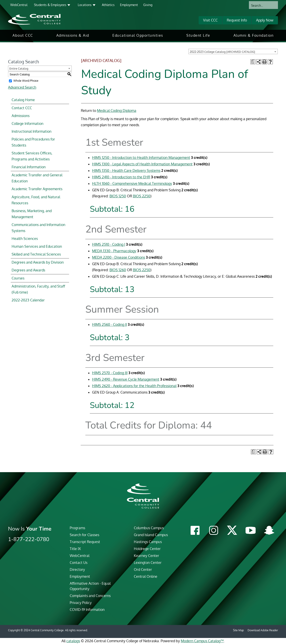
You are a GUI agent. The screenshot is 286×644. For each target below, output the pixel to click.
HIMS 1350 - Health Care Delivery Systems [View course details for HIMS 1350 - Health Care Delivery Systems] (126, 171)
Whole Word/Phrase (26, 81)
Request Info (237, 20)
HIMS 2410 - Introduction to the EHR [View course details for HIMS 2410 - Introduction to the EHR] (121, 177)
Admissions (21, 116)
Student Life (198, 35)
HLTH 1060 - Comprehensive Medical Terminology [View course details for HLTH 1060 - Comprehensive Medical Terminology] (132, 183)
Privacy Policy (81, 603)
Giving (148, 5)
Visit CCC (210, 20)
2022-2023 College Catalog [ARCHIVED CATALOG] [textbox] (222, 52)
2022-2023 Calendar (28, 300)
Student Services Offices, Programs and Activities (32, 156)
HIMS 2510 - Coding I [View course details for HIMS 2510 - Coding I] (109, 244)
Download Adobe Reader (263, 630)
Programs (77, 528)
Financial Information (29, 167)
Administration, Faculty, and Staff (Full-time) (38, 289)
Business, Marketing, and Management (32, 214)
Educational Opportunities (138, 35)
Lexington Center (148, 563)
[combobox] (233, 51)
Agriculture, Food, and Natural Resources (36, 200)
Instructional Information (32, 131)
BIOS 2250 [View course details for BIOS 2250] (142, 196)
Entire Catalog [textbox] (19, 68)
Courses (18, 278)
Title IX (75, 549)
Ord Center (143, 569)
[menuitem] (23, 35)
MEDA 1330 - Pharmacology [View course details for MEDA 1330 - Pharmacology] (114, 251)
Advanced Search (22, 87)
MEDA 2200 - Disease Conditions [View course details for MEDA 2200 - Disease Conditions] (119, 257)
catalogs (73, 641)
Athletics (108, 5)
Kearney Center (146, 556)
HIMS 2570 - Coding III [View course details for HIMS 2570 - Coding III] (110, 373)
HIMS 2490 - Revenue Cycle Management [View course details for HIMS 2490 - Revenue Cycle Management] (126, 379)
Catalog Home (23, 100)
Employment (129, 5)
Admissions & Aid (73, 35)
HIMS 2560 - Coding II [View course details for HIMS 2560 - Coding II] (109, 324)
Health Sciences (25, 239)
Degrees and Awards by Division (38, 262)
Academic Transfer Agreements (37, 189)
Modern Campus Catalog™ (202, 641)
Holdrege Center (147, 549)
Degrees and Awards (28, 270)
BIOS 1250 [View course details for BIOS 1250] (118, 196)
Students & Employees (50, 5)
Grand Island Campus (151, 535)
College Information (27, 124)
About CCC (23, 35)
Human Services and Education (37, 246)
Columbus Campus (149, 528)
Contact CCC (22, 108)
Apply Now (265, 20)
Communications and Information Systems (38, 228)
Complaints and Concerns (90, 596)
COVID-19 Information (87, 610)
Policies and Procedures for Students (33, 142)
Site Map (238, 630)
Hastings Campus (148, 542)
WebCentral (19, 5)
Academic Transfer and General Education (37, 178)
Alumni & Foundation (254, 35)
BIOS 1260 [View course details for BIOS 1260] (118, 270)
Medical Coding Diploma (117, 111)
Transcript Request (85, 542)
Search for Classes (84, 535)
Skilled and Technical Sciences (36, 254)
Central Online (146, 576)
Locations (85, 5)
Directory (77, 569)
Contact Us (79, 563)
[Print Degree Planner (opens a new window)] (253, 62)
